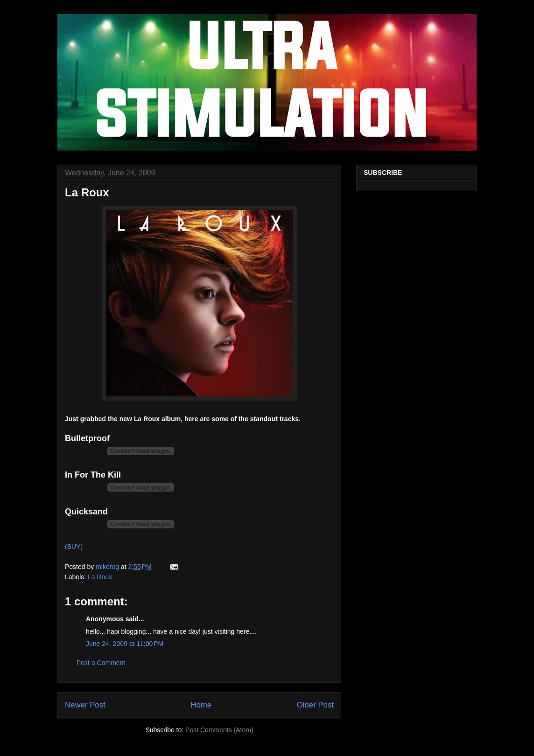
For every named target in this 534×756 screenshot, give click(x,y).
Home (201, 705)
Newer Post (85, 705)
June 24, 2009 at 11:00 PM (125, 644)
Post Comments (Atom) (219, 730)
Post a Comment (101, 663)
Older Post (315, 705)
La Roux (100, 577)
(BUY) (74, 547)
